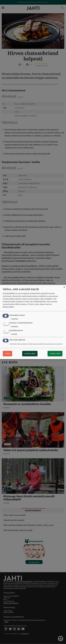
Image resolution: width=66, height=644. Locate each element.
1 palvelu (13, 334)
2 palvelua (14, 319)
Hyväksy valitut (30, 354)
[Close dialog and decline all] (64, 286)
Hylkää (7, 354)
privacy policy (8, 307)
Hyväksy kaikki (55, 354)
